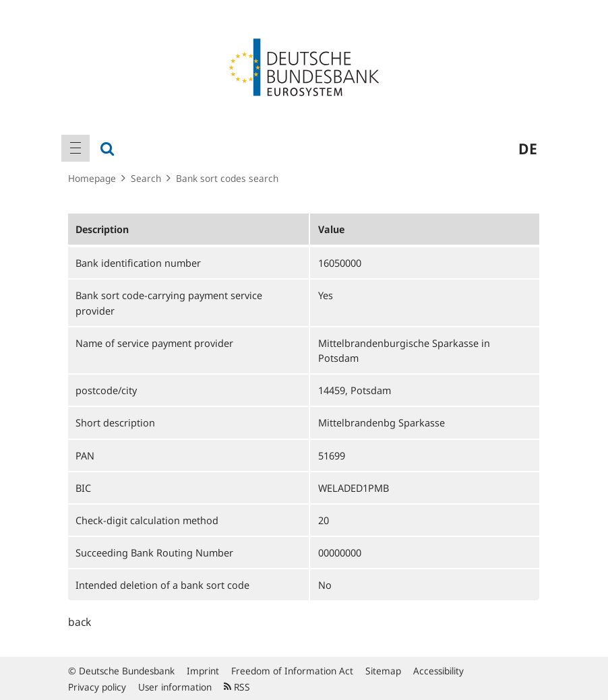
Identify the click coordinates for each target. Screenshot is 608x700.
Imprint (203, 671)
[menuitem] (75, 148)
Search (146, 178)
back (80, 622)
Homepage (92, 178)
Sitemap (383, 671)
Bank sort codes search (227, 178)
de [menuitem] (528, 148)
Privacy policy (97, 687)
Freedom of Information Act (292, 671)
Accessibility (438, 671)
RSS (237, 687)
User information (175, 687)
